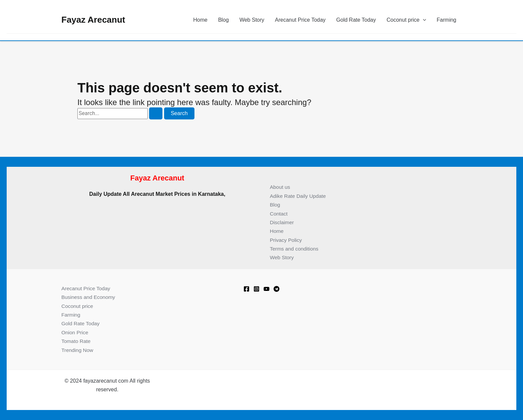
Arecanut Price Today (300, 20)
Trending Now (78, 350)
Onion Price (75, 332)
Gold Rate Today (356, 20)
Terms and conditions (295, 249)
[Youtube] (267, 289)
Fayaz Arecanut (93, 20)
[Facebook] (246, 289)
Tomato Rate (77, 341)
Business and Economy (89, 297)
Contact (279, 214)
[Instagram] (256, 289)
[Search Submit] (156, 113)
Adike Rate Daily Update (299, 196)
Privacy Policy (287, 240)
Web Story (252, 20)
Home (200, 20)
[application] (423, 20)
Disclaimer (282, 222)
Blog (223, 20)
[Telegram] (277, 289)
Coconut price (406, 20)
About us (280, 187)
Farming (446, 20)
